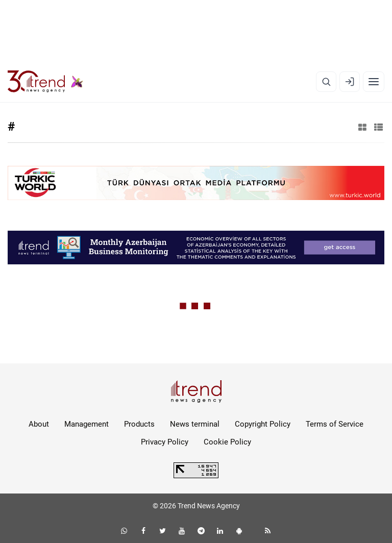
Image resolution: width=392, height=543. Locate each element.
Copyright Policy (263, 424)
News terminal (195, 424)
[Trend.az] (45, 82)
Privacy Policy (165, 442)
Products (139, 424)
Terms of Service (335, 424)
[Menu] (374, 82)
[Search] (326, 82)
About (39, 424)
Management (87, 424)
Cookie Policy (227, 442)
